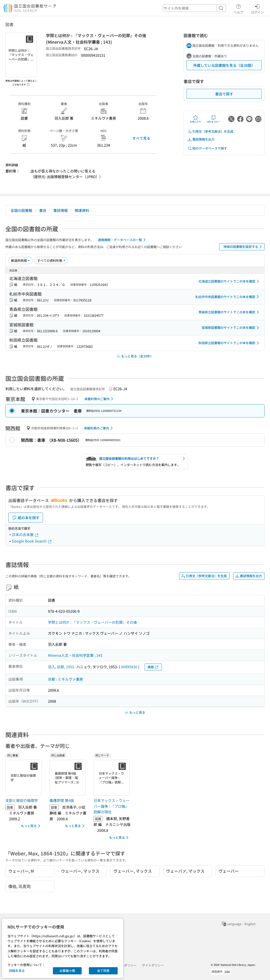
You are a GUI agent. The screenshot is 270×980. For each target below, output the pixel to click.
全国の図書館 (21, 210)
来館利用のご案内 (100, 399)
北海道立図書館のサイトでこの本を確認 (229, 281)
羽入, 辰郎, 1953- (62, 667)
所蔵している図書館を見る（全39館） (224, 65)
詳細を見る (17, 971)
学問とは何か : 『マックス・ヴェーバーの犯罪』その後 (92, 622)
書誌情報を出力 (201, 139)
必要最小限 (67, 971)
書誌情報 (61, 210)
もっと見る (31, 826)
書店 (43, 210)
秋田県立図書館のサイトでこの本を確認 (229, 343)
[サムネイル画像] (24, 778)
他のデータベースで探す (207, 148)
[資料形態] (51, 260)
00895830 (129, 667)
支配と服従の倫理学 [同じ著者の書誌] (22, 800)
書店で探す (224, 94)
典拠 (153, 667)
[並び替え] (20, 260)
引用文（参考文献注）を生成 (210, 131)
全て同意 (103, 971)
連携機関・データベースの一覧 (123, 240)
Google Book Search (32, 541)
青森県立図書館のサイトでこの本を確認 (229, 312)
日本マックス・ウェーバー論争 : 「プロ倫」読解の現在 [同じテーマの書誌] (112, 806)
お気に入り (196, 119)
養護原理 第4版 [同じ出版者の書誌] (62, 800)
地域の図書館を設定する (243, 247)
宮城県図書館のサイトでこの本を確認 (231, 328)
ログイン (257, 8)
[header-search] (194, 8)
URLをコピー (214, 119)
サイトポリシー (153, 965)
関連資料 (82, 210)
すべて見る (141, 138)
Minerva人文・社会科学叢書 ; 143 (75, 655)
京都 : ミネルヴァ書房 (65, 679)
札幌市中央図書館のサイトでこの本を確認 (228, 297)
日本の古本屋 (25, 534)
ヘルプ (238, 8)
